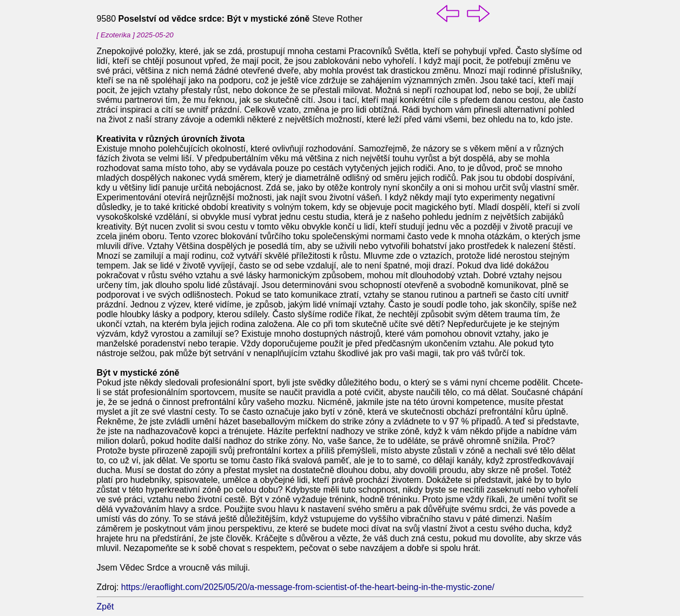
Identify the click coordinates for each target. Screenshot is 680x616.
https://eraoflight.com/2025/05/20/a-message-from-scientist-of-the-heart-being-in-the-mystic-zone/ (308, 587)
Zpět (105, 607)
